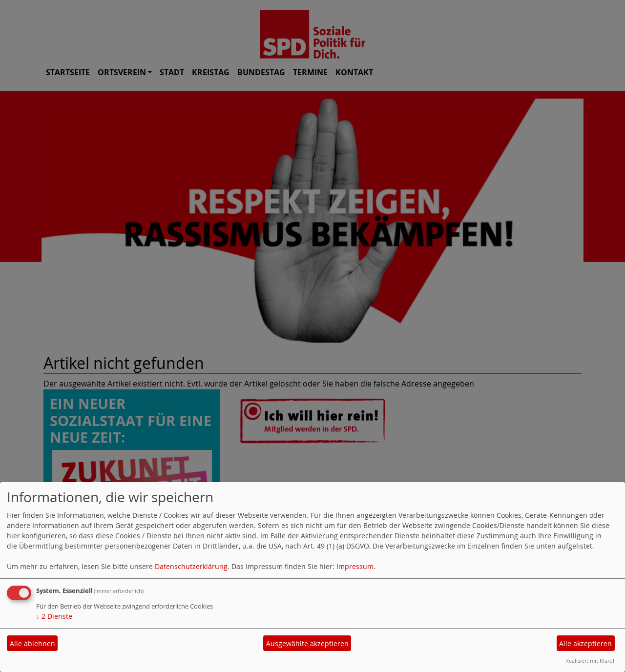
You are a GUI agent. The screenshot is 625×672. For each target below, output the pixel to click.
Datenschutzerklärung (191, 566)
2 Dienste (54, 616)
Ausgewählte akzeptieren (307, 643)
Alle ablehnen (32, 643)
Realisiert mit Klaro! (590, 661)
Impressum (355, 566)
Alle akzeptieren (585, 643)
